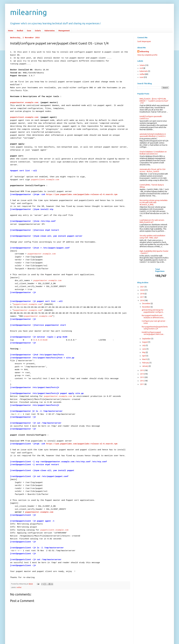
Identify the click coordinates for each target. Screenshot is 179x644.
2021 (142, 287)
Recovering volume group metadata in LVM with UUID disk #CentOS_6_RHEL (154, 202)
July (144, 345)
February (146, 363)
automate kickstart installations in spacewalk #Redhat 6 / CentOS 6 (153, 135)
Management (64, 31)
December (146, 303)
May (144, 352)
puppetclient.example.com (24, 111)
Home (11, 31)
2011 (142, 384)
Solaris (38, 31)
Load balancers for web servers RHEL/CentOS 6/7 (152, 221)
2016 (142, 300)
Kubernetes (50, 31)
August (145, 342)
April (144, 356)
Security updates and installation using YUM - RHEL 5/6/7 (152, 237)
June (144, 349)
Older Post (125, 615)
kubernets (144, 71)
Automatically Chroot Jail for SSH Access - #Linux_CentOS (152, 170)
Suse (29, 31)
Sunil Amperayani (144, 41)
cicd (141, 68)
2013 (142, 377)
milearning (29, 12)
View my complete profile (147, 55)
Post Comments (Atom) (30, 619)
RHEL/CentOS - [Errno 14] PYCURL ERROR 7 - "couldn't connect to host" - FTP (154, 101)
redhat (19, 542)
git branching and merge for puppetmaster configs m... (153, 311)
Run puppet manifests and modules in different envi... (153, 317)
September (147, 339)
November (146, 307)
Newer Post (15, 615)
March (145, 359)
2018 (142, 294)
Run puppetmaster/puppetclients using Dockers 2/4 (155, 328)
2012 (142, 381)
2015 (142, 370)
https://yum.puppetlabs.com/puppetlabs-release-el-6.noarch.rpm (82, 182)
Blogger (103, 633)
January (145, 366)
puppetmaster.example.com (24, 98)
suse (142, 77)
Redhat (20, 31)
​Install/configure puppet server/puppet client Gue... (153, 333)
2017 (142, 297)
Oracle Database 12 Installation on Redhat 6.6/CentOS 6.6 (153, 153)
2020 (142, 290)
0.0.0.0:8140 (40, 315)
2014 (142, 374)
